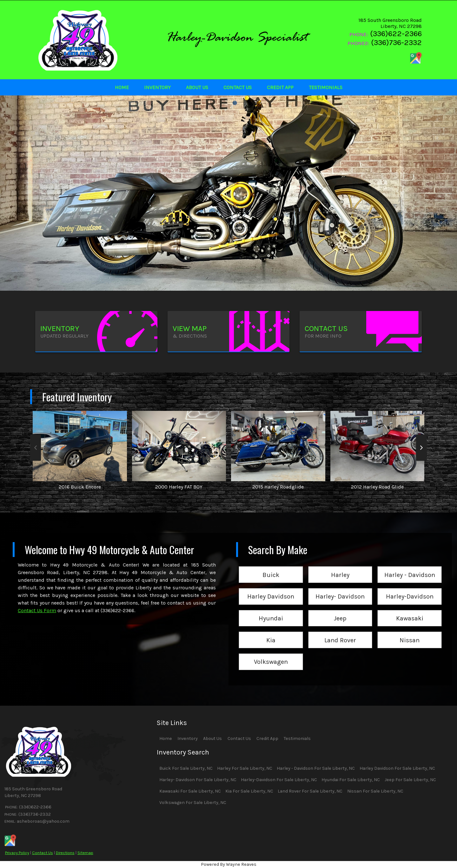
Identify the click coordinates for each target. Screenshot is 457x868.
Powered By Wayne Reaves (229, 864)
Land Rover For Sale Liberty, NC (310, 791)
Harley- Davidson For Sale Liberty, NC (198, 780)
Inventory (188, 738)
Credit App (267, 738)
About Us (212, 738)
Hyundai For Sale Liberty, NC (351, 780)
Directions (65, 853)
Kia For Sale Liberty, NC (249, 791)
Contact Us (43, 853)
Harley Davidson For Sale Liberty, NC (397, 768)
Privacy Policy (17, 853)
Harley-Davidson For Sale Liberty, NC (279, 780)
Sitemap (85, 853)
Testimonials (297, 738)
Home (166, 738)
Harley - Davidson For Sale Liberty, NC (316, 768)
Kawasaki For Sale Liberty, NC (190, 791)
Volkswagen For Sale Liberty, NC (193, 803)
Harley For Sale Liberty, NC (245, 768)
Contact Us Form (37, 610)
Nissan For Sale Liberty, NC (375, 791)
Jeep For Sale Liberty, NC (410, 780)
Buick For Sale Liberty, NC (186, 768)
